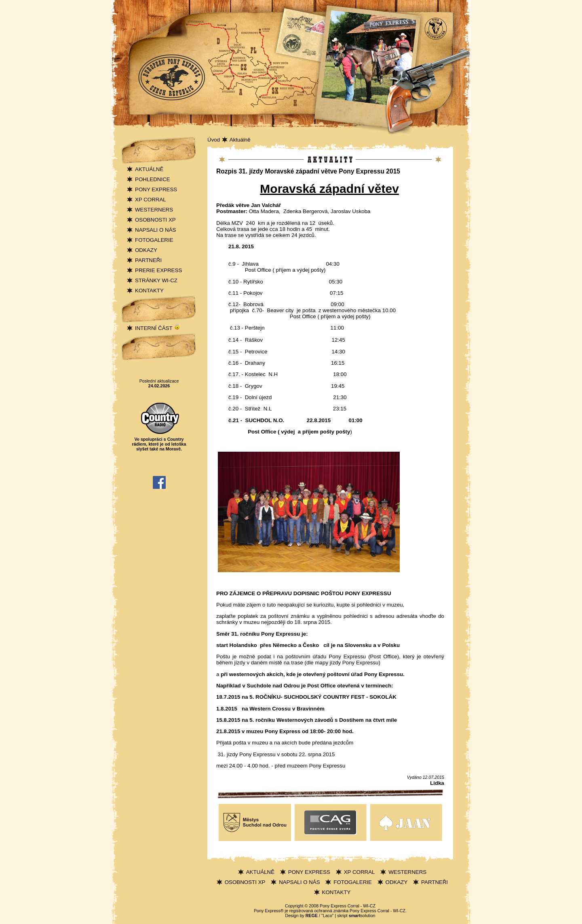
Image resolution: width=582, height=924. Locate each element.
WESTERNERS (154, 210)
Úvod (214, 140)
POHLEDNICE (153, 179)
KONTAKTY (149, 291)
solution (362, 916)
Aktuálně (240, 140)
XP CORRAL (151, 200)
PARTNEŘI (148, 260)
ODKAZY (146, 250)
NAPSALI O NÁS (155, 230)
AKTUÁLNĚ (149, 169)
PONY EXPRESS (156, 189)
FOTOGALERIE (154, 240)
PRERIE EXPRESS (158, 270)
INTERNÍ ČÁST (158, 328)
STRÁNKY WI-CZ (156, 280)
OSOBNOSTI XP (155, 220)
